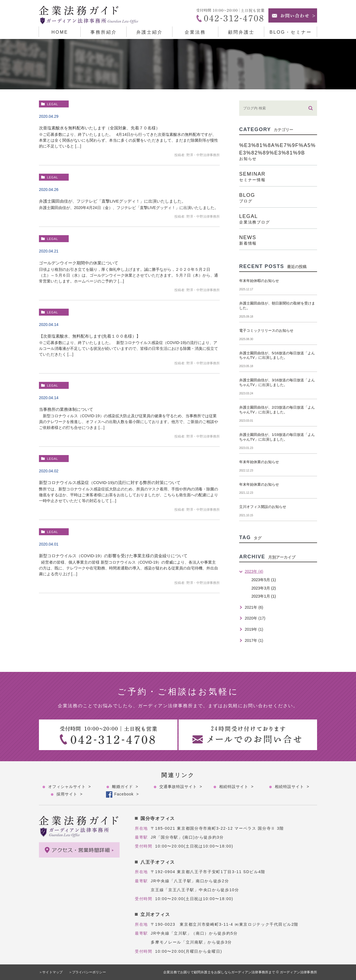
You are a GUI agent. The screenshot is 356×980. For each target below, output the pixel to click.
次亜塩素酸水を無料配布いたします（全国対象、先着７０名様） (99, 128)
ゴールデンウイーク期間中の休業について (79, 263)
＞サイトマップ (51, 972)
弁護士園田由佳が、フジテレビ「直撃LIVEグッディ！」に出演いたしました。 (112, 201)
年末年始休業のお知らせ (259, 462)
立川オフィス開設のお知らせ (263, 507)
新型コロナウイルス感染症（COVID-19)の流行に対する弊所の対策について (110, 482)
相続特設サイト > (236, 787)
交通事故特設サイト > (181, 787)
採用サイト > (70, 794)
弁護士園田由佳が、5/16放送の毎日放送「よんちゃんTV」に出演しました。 (277, 355)
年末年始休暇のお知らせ (259, 281)
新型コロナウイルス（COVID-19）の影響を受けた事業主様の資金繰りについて (113, 556)
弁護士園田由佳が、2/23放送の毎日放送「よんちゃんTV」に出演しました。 (277, 410)
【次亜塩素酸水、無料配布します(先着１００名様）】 (90, 336)
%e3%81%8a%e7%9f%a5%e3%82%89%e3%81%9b (278, 152)
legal (53, 104)
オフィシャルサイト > (70, 787)
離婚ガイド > (125, 787)
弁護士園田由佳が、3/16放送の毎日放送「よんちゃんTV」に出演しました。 (277, 382)
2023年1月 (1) (264, 596)
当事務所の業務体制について (66, 409)
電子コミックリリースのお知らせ (266, 331)
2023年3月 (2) (264, 588)
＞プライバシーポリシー (88, 972)
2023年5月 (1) (264, 580)
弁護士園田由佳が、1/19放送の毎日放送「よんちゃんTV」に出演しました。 (277, 437)
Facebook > (127, 794)
